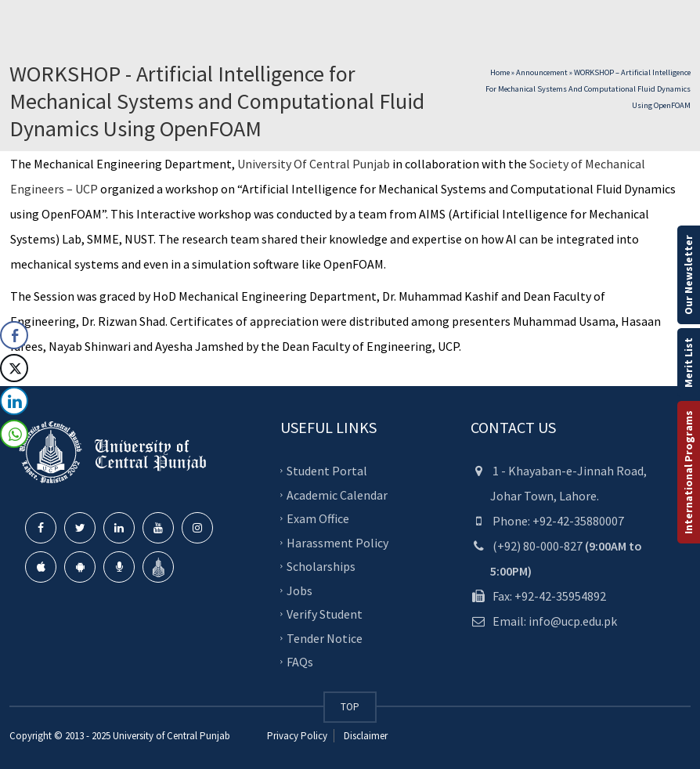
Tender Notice (325, 637)
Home (500, 72)
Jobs (299, 590)
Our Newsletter (688, 275)
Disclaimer (364, 736)
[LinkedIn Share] (14, 401)
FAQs (300, 662)
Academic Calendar (337, 494)
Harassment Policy (337, 542)
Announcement (542, 72)
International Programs (688, 472)
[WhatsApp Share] (14, 434)
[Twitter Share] (14, 368)
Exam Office (318, 518)
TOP (350, 707)
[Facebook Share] (14, 335)
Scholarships (321, 566)
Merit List (688, 363)
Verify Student (325, 614)
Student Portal (327, 471)
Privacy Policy (297, 736)
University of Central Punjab (171, 736)
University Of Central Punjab (314, 164)
